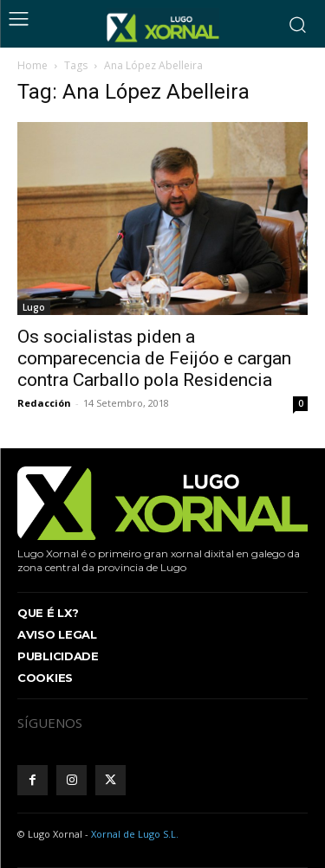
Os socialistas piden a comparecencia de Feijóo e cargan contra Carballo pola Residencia (154, 358)
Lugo (34, 307)
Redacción (44, 403)
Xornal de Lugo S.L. (135, 834)
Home (32, 65)
